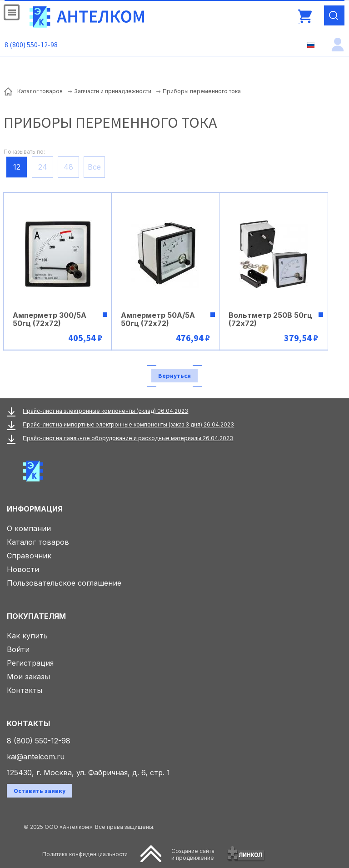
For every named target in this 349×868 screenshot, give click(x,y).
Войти (18, 649)
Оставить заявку (40, 791)
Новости (23, 569)
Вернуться (174, 376)
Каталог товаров (38, 542)
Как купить (27, 636)
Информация (35, 509)
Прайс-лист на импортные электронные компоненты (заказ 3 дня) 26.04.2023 (128, 424)
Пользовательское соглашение (64, 583)
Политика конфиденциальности (85, 854)
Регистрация (30, 663)
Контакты (25, 690)
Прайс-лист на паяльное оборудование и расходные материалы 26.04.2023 (128, 438)
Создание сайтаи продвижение (193, 854)
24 (43, 167)
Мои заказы (28, 677)
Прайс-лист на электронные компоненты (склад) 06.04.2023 (105, 411)
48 (68, 167)
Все (94, 167)
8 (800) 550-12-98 (31, 45)
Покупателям (36, 616)
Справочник (29, 556)
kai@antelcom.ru (36, 757)
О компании (29, 528)
